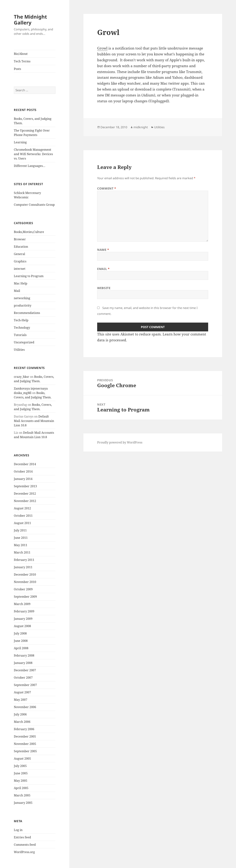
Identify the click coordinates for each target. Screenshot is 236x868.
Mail (17, 291)
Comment (107, 188)
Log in (18, 830)
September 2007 (25, 685)
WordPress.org (24, 852)
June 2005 (21, 773)
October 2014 (23, 471)
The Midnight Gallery (30, 20)
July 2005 (20, 766)
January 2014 (23, 479)
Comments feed (25, 845)
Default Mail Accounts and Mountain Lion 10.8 (34, 421)
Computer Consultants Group (34, 205)
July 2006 (20, 714)
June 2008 (21, 641)
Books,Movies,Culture (29, 232)
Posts (17, 69)
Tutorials (20, 335)
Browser (20, 239)
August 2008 (22, 626)
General (19, 254)
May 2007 (21, 700)
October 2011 (23, 516)
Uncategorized (24, 342)
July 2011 (20, 530)
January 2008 (23, 663)
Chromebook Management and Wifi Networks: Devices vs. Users (33, 154)
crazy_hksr (21, 377)
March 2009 (22, 604)
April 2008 (21, 648)
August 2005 (22, 759)
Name (103, 250)
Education (21, 247)
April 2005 (21, 788)
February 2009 (24, 611)
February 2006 (24, 729)
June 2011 (21, 538)
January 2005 (23, 803)
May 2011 (21, 545)
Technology (22, 328)
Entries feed (22, 837)
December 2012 (25, 494)
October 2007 (23, 678)
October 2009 (23, 589)
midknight (141, 127)
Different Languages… (30, 166)
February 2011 (24, 560)
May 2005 (21, 781)
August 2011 (22, 523)
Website (104, 288)
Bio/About (21, 54)
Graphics (20, 261)
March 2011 (22, 552)
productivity (23, 305)
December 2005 (25, 736)
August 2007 (22, 692)
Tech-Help (21, 320)
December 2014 (25, 464)
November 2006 (25, 707)
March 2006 (22, 722)
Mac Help (21, 283)
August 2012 (22, 508)
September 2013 (25, 486)
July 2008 (20, 633)
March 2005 (22, 795)
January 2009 (23, 619)
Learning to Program (29, 276)
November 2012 (25, 501)
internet (20, 269)
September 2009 (25, 597)
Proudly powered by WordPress (120, 442)
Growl (102, 48)
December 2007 (25, 670)
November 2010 (25, 582)
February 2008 (24, 655)
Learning (20, 142)
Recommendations (27, 313)
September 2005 (25, 751)
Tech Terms (22, 61)
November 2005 (25, 744)
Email (103, 269)
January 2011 (23, 567)
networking (22, 298)
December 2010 (25, 574)
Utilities (19, 350)
